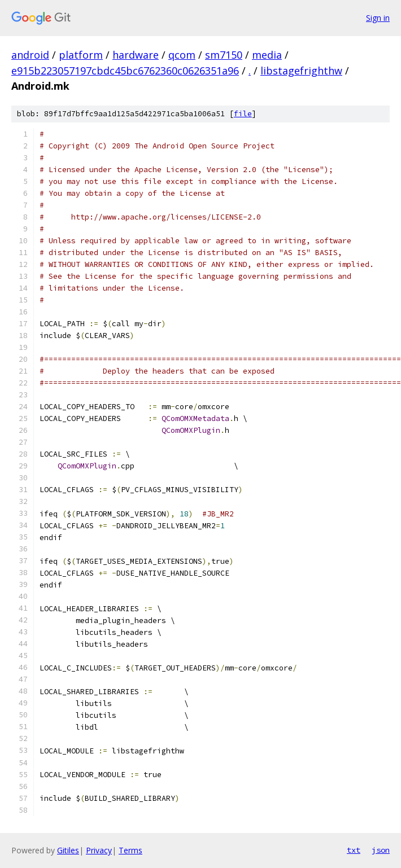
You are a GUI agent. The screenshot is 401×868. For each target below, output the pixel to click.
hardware (136, 55)
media (267, 55)
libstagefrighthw (301, 71)
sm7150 (224, 55)
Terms (130, 850)
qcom (182, 55)
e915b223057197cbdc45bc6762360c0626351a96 (125, 71)
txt (354, 850)
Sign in (378, 18)
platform (81, 55)
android (30, 55)
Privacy (99, 850)
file (243, 114)
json (381, 850)
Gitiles (68, 850)
